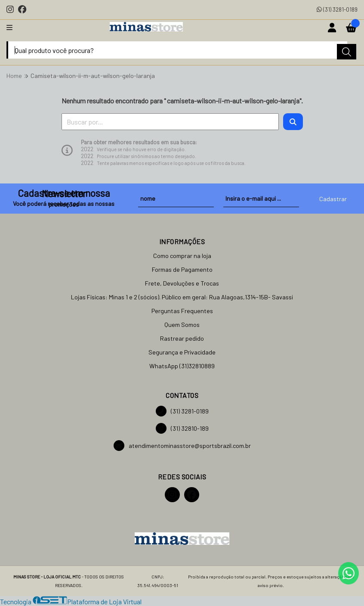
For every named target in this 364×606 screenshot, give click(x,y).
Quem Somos (182, 325)
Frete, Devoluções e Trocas (182, 283)
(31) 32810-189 (182, 428)
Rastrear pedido (182, 338)
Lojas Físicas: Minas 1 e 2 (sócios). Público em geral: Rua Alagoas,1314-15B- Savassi (182, 297)
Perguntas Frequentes (182, 311)
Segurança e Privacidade (182, 352)
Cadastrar (333, 199)
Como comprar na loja (182, 256)
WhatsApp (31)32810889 (182, 366)
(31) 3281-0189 (337, 9)
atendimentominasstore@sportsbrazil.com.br (182, 446)
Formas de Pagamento (182, 269)
